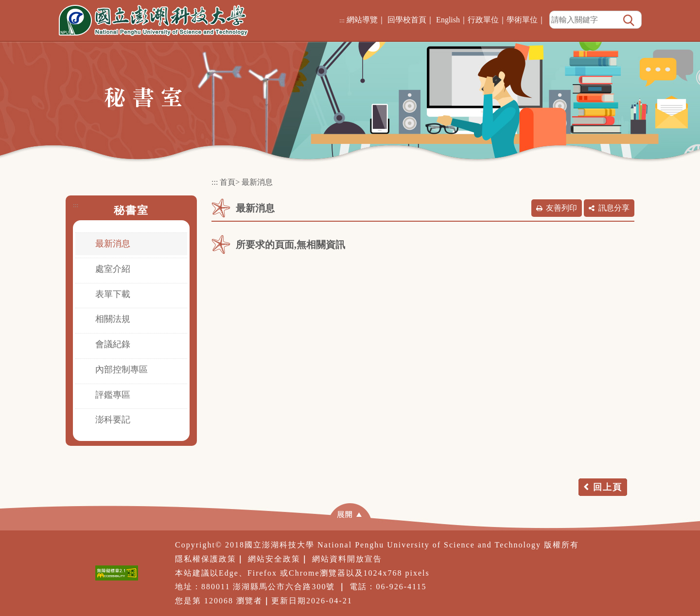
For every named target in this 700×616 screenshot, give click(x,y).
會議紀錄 (113, 344)
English (448, 20)
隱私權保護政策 (206, 559)
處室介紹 (113, 269)
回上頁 (608, 487)
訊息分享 (614, 208)
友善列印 (561, 208)
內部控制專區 (122, 370)
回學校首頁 (407, 20)
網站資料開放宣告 (347, 559)
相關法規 (113, 319)
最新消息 (113, 244)
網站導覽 (362, 20)
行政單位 (483, 20)
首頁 (227, 182)
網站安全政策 (274, 559)
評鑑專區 (113, 395)
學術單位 (522, 20)
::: (342, 20)
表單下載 (113, 294)
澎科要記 (113, 420)
